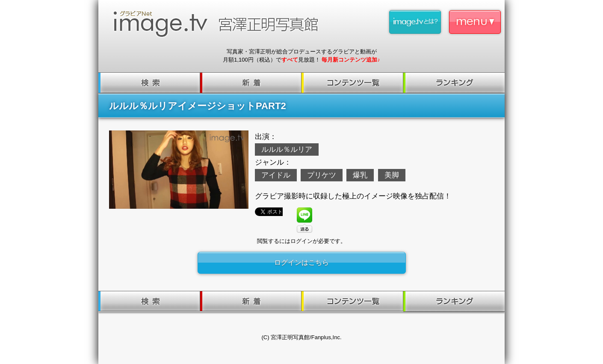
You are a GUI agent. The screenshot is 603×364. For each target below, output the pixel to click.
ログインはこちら (301, 262)
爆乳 (360, 175)
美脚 (392, 175)
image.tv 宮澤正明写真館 (219, 24)
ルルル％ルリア (287, 149)
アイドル (276, 175)
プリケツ (322, 175)
